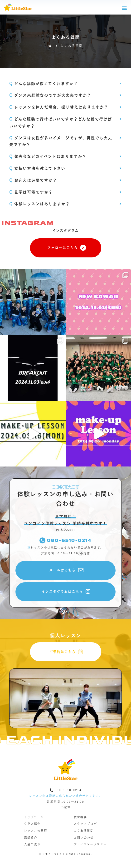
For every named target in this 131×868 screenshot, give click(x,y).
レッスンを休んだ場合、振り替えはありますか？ (59, 107)
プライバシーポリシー (90, 844)
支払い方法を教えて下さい (37, 168)
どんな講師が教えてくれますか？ (44, 84)
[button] (124, 8)
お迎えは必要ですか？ (33, 180)
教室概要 (80, 817)
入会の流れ (32, 844)
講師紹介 (31, 838)
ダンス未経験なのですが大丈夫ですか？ (50, 95)
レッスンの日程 (36, 831)
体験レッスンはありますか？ (40, 204)
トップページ (34, 817)
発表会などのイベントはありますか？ (48, 156)
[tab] (66, 81)
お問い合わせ (84, 838)
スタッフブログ (85, 824)
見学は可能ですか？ (31, 192)
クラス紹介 (32, 824)
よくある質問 (84, 831)
